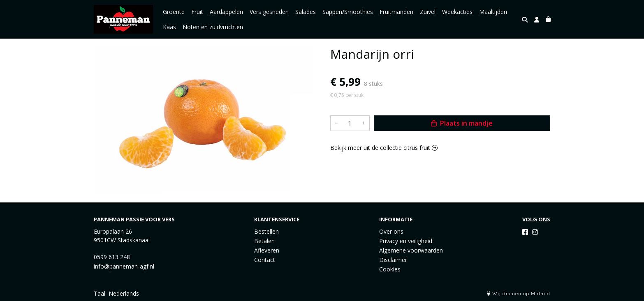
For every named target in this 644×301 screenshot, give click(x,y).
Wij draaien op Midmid (519, 294)
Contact (265, 260)
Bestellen (266, 231)
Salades (306, 12)
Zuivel (428, 12)
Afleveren (267, 250)
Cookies (390, 269)
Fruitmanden (396, 12)
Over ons (391, 231)
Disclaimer (393, 260)
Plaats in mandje (462, 123)
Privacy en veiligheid (406, 241)
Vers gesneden (269, 12)
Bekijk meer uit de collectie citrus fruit (384, 148)
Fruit (197, 12)
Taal (100, 293)
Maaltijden (493, 12)
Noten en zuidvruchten (213, 27)
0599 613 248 (112, 257)
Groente (174, 12)
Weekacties (457, 12)
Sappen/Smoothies (348, 12)
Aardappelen (226, 12)
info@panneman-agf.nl (124, 266)
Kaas (169, 27)
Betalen (264, 241)
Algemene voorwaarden (411, 250)
